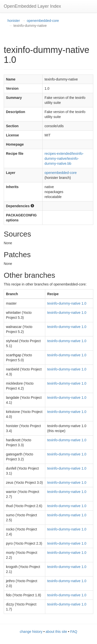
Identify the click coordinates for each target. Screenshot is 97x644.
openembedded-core (43, 21)
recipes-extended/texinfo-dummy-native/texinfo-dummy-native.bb (64, 159)
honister (14, 21)
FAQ (74, 632)
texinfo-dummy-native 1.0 (67, 303)
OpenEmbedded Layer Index (32, 6)
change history (31, 632)
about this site (56, 632)
